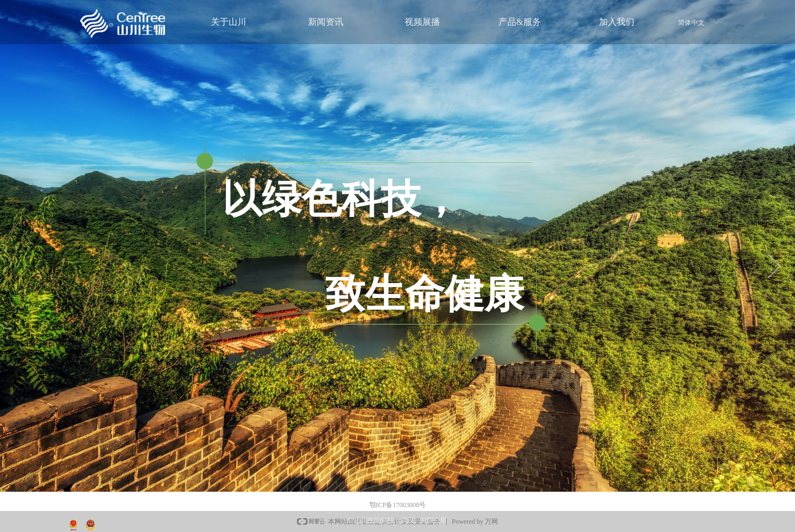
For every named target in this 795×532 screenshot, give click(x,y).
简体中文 (691, 23)
